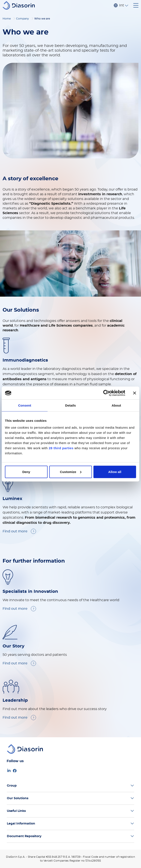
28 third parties (61, 448)
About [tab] (116, 405)
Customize (71, 472)
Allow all (115, 472)
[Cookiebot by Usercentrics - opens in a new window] (106, 393)
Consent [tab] (25, 405)
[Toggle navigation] (136, 5)
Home (7, 19)
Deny (26, 472)
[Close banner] (135, 393)
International (121, 5)
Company (22, 19)
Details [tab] (70, 405)
